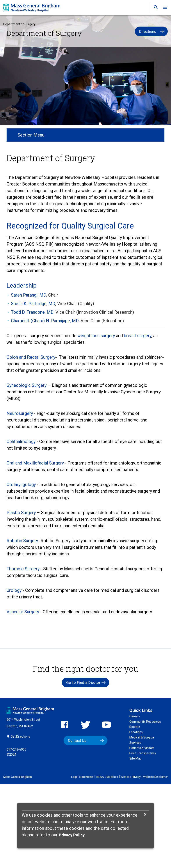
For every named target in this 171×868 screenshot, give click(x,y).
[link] (155, 8)
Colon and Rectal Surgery (31, 357)
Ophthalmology (21, 441)
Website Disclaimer (155, 777)
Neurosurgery (20, 413)
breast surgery (138, 336)
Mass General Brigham (18, 777)
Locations (136, 732)
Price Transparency (143, 753)
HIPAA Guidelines (107, 777)
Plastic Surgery (21, 513)
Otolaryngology (21, 484)
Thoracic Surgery (23, 569)
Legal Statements (82, 777)
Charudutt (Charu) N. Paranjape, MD (45, 321)
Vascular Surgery (23, 612)
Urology (14, 590)
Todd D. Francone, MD (32, 312)
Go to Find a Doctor (83, 683)
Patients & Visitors (142, 748)
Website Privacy (131, 777)
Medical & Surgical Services (142, 740)
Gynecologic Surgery (27, 385)
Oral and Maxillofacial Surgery (35, 463)
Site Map (135, 758)
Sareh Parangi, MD (29, 295)
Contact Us (77, 740)
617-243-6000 (16, 749)
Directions (148, 31)
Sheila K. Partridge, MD (33, 304)
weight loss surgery (97, 336)
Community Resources (145, 722)
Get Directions (21, 737)
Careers (135, 716)
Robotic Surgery (22, 541)
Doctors (135, 727)
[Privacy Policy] (72, 835)
